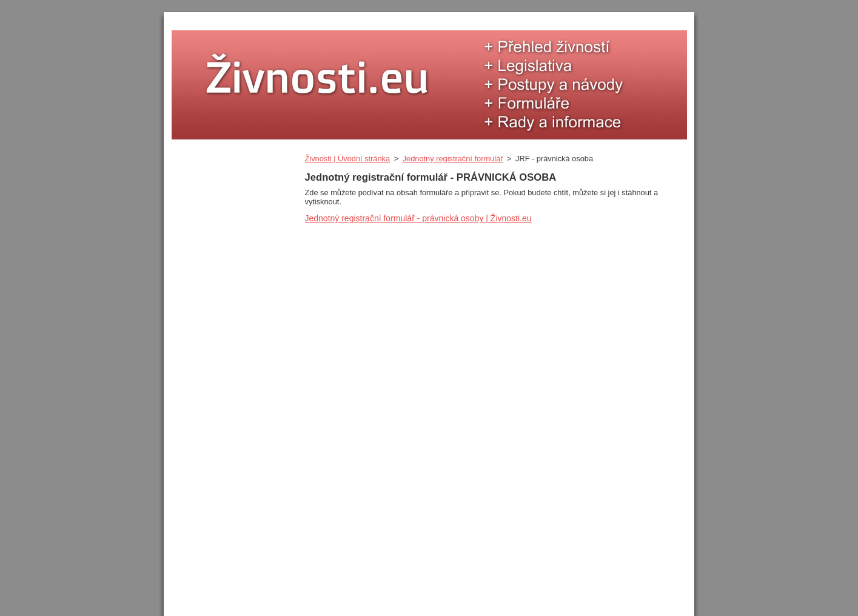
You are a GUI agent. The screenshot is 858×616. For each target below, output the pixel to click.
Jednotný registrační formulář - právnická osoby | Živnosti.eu (418, 218)
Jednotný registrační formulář (453, 159)
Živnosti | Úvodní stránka (348, 159)
